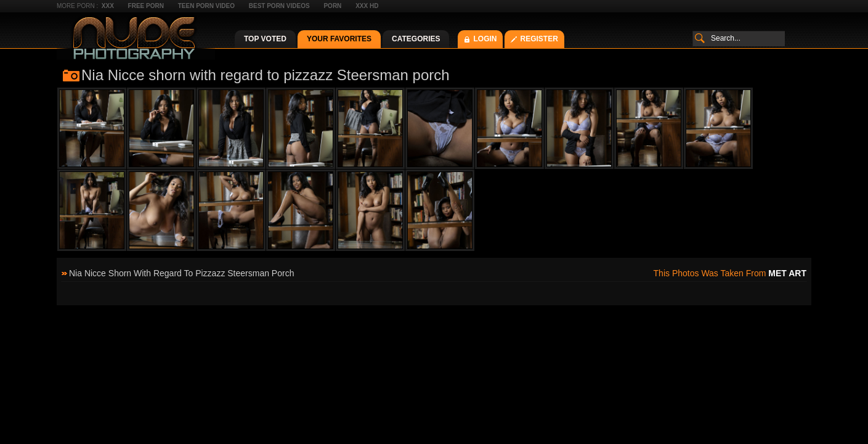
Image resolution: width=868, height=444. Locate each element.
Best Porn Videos (279, 6)
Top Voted (265, 39)
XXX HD (367, 6)
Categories (416, 39)
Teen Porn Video (206, 6)
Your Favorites (339, 39)
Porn (332, 6)
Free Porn (146, 6)
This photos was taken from (730, 273)
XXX (108, 6)
